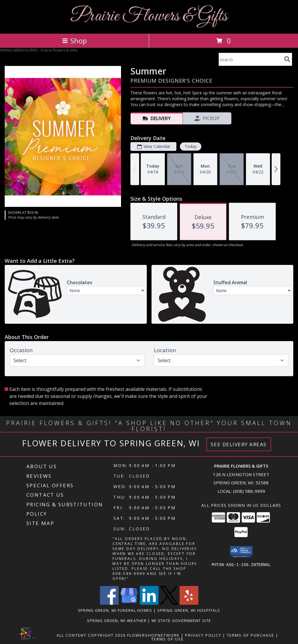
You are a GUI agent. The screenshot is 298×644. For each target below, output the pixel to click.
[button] (241, 552)
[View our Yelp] (189, 603)
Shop (74, 41)
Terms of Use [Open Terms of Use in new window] (167, 639)
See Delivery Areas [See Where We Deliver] (239, 444)
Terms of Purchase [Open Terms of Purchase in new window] (251, 635)
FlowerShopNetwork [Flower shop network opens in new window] (153, 635)
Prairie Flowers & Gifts (149, 16)
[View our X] (169, 603)
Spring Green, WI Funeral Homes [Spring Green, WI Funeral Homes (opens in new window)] (115, 610)
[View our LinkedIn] (149, 603)
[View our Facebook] (109, 603)
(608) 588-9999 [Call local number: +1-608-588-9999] (249, 491)
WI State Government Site (181, 621)
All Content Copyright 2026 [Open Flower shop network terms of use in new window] (91, 635)
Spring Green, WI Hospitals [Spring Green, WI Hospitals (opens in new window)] (189, 610)
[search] (287, 59)
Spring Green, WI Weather (117, 621)
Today (191, 146)
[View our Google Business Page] (129, 603)
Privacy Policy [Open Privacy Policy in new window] (203, 635)
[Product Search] (250, 59)
